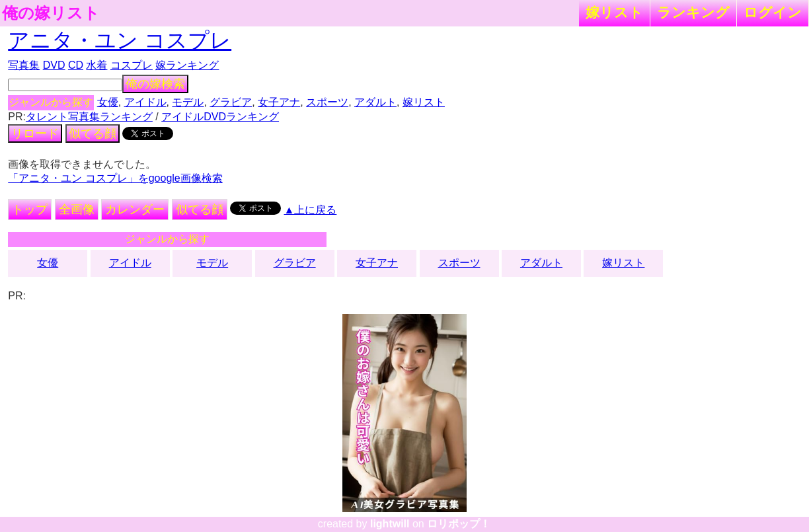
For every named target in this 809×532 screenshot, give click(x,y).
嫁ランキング (187, 65)
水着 (96, 65)
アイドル (145, 102)
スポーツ (327, 102)
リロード (35, 133)
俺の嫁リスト (51, 13)
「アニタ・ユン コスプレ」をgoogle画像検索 (115, 178)
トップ (30, 209)
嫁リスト (614, 12)
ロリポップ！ (459, 524)
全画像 (77, 209)
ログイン (773, 12)
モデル (188, 102)
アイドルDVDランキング (220, 117)
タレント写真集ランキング (89, 117)
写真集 (24, 65)
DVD (54, 65)
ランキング (693, 12)
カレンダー (135, 209)
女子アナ (279, 102)
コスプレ (132, 65)
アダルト (375, 102)
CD (76, 65)
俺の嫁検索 (155, 84)
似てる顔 (93, 133)
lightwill (390, 524)
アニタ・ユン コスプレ (120, 40)
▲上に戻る (311, 210)
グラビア (231, 102)
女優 (108, 102)
